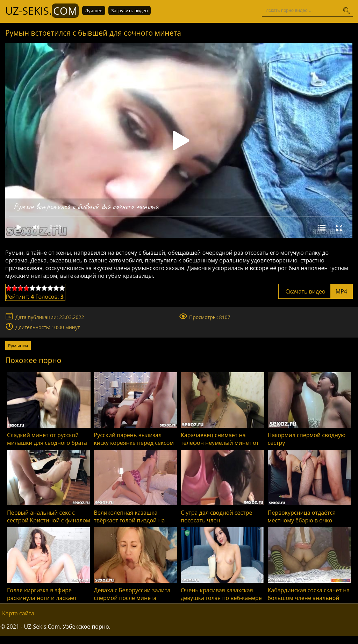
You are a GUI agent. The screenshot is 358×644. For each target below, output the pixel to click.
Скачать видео (316, 291)
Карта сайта (18, 613)
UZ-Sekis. (42, 11)
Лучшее (94, 10)
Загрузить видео (130, 10)
